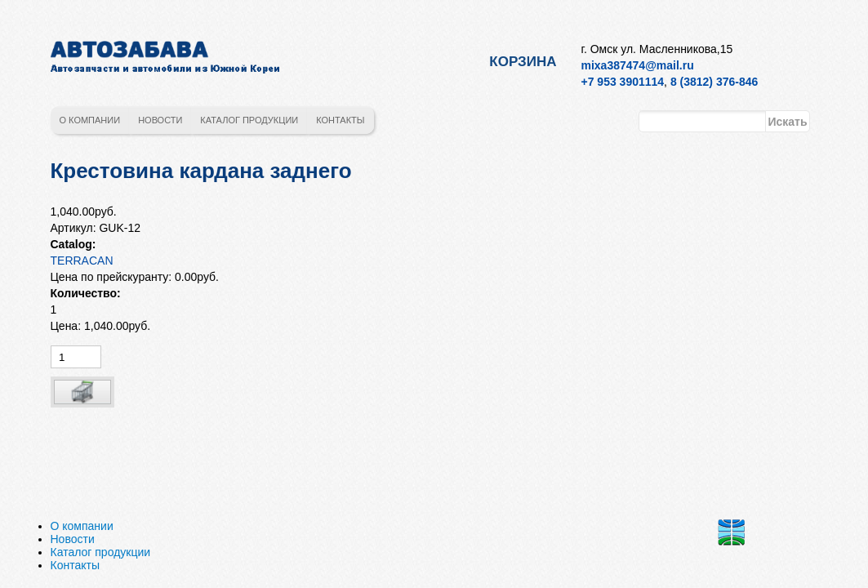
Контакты (340, 120)
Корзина (523, 62)
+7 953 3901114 (623, 82)
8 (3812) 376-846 (714, 82)
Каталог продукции (249, 120)
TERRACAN (82, 261)
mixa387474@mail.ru (638, 65)
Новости (160, 120)
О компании (90, 120)
